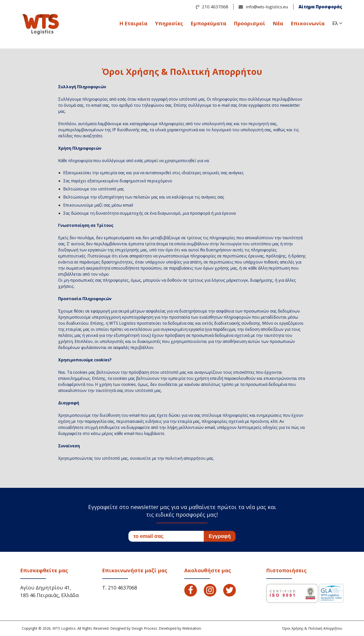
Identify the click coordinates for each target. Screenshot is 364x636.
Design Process (144, 628)
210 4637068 (215, 7)
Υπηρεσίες (169, 24)
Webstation (192, 628)
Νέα (278, 24)
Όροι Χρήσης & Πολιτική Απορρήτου (312, 628)
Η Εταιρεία (133, 24)
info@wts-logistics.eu (267, 7)
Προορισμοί (249, 24)
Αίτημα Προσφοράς (320, 7)
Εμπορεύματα (208, 24)
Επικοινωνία (308, 24)
